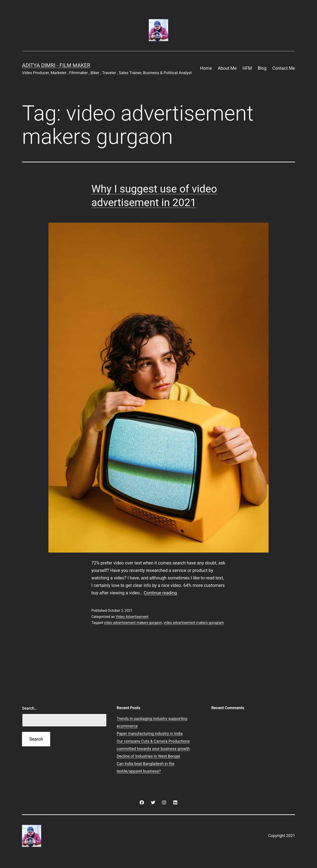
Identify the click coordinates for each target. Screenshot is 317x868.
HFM (247, 68)
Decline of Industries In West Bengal (148, 756)
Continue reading (160, 593)
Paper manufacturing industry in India (150, 733)
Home (206, 68)
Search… (30, 708)
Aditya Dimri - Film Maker (56, 65)
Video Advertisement (132, 617)
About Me (227, 68)
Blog (262, 68)
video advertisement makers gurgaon (133, 623)
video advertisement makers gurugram (194, 623)
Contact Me (284, 68)
